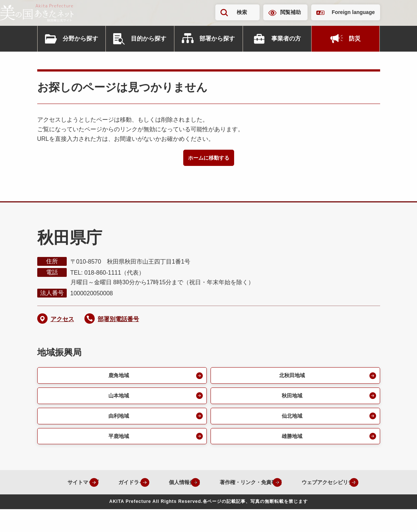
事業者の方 (286, 39)
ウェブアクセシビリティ (203, 505)
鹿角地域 (118, 377)
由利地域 (118, 420)
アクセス (62, 320)
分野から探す (80, 39)
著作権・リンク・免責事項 (290, 488)
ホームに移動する (209, 158)
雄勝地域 (291, 441)
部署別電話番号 (118, 320)
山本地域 (118, 399)
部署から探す (217, 39)
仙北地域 (291, 420)
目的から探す (149, 39)
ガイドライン (156, 488)
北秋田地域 (291, 377)
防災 (355, 39)
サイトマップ (98, 488)
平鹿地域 (118, 441)
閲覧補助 (291, 12)
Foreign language (353, 12)
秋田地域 (291, 399)
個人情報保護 (214, 488)
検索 (242, 12)
